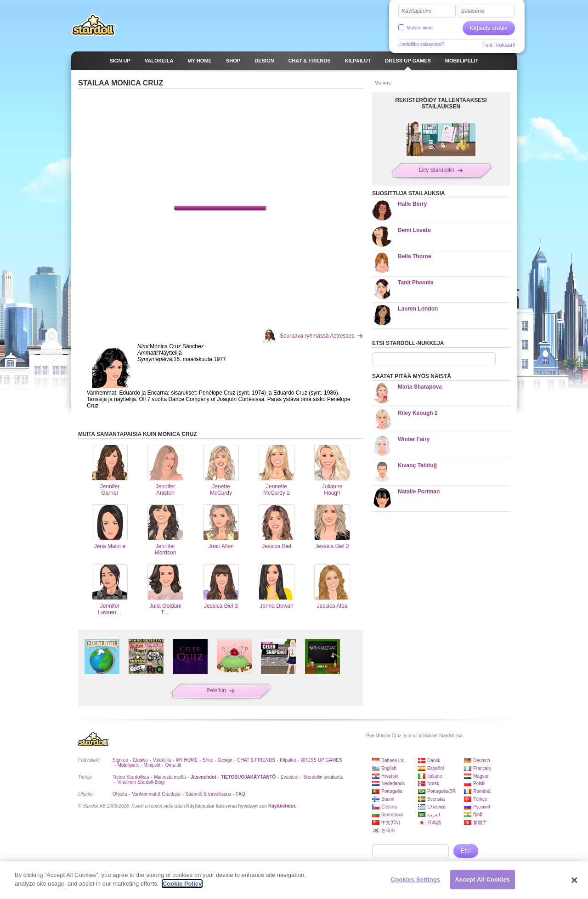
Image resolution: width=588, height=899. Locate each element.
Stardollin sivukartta (323, 777)
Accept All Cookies (483, 879)
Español (435, 768)
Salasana (472, 11)
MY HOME (187, 760)
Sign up (120, 760)
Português (392, 791)
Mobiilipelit (128, 765)
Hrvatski (390, 776)
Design (225, 760)
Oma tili (173, 765)
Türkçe (480, 799)
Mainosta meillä (170, 777)
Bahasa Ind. (393, 760)
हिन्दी (478, 815)
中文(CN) (391, 823)
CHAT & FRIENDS (256, 760)
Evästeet (290, 777)
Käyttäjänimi (416, 11)
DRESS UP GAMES (322, 760)
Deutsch (482, 760)
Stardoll (94, 25)
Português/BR (441, 791)
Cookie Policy (182, 884)
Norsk (433, 783)
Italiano (435, 776)
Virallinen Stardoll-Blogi (141, 782)
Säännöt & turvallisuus (209, 794)
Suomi (388, 799)
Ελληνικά (436, 807)
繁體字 (480, 823)
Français (482, 768)
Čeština (389, 807)
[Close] (574, 880)
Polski (479, 783)
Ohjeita (120, 794)
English (389, 768)
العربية (434, 815)
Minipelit (152, 765)
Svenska (436, 799)
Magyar (481, 776)
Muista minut (420, 28)
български (392, 815)
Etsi (466, 851)
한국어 (388, 830)
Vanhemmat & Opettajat (156, 794)
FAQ (241, 794)
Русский (482, 807)
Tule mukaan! (499, 45)
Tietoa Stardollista (131, 777)
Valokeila (162, 760)
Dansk (434, 760)
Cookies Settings (416, 879)
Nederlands (393, 783)
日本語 (434, 823)
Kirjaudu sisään (489, 28)
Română (482, 791)
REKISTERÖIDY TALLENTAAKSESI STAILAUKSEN (441, 103)
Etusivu (140, 760)
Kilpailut (288, 760)
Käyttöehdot (282, 806)
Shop (208, 760)
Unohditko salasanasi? (421, 44)
